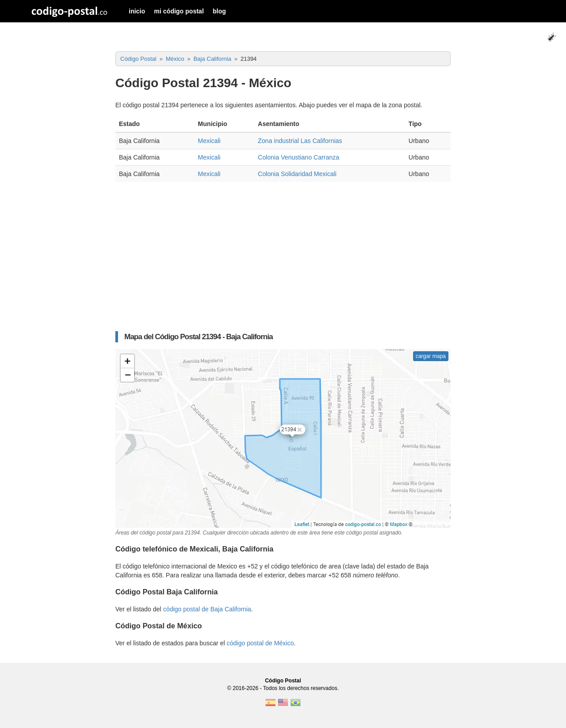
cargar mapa (431, 356)
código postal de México (260, 643)
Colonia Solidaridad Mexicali (297, 174)
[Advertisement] (283, 253)
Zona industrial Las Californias (300, 141)
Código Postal (283, 681)
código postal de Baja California (207, 609)
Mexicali (209, 141)
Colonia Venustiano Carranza (299, 157)
